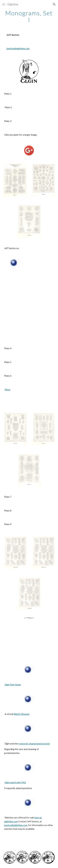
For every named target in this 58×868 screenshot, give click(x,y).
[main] (29, 16)
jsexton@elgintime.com (18, 49)
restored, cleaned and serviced (34, 744)
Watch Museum (21, 714)
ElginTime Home (13, 685)
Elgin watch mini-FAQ (15, 782)
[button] (4, 4)
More (8, 390)
